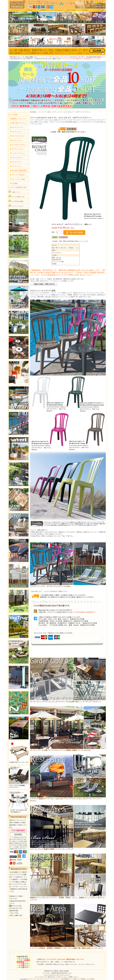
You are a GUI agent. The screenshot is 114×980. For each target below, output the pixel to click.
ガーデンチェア (57, 112)
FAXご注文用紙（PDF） (17, 196)
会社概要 (85, 10)
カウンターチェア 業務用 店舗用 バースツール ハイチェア (52, 849)
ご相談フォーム (15, 192)
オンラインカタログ (16, 206)
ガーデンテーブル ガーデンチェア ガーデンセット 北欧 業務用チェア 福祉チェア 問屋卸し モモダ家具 (61, 979)
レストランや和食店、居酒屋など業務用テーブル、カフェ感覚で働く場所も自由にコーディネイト (67, 948)
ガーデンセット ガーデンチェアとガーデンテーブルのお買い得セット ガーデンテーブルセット (66, 702)
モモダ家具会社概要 (16, 201)
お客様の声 (29, 10)
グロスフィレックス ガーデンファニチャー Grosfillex (50, 586)
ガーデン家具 (46, 112)
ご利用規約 (43, 10)
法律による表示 (71, 10)
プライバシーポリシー (57, 10)
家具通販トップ (35, 112)
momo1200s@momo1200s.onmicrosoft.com (57, 975)
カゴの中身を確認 (99, 10)
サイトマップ (15, 10)
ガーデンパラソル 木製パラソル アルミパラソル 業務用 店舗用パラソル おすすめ (60, 750)
